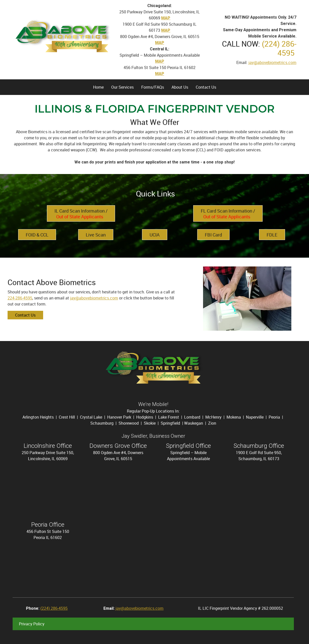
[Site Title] (62, 37)
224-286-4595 (20, 298)
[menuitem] (98, 87)
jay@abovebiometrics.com (272, 62)
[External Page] (228, 213)
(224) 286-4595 (279, 48)
